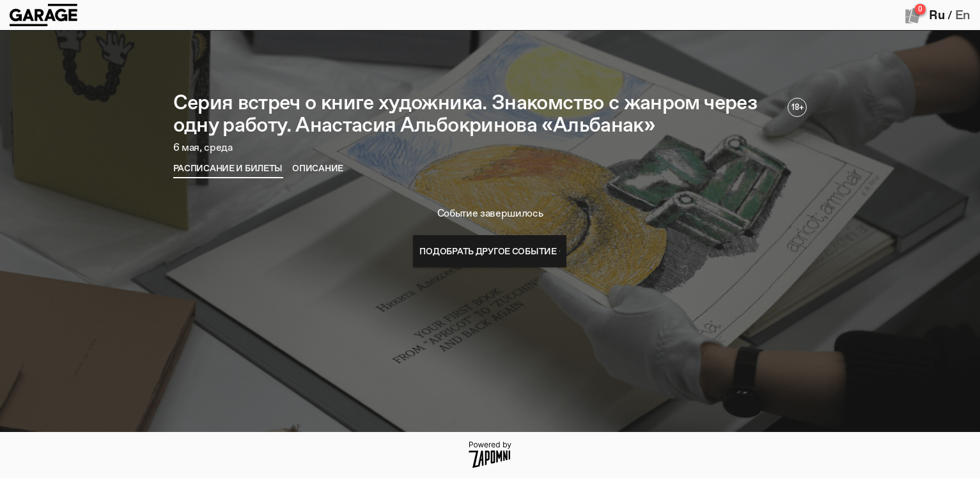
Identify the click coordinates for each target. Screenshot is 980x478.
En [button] (963, 15)
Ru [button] (937, 15)
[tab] (228, 168)
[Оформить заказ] (913, 15)
